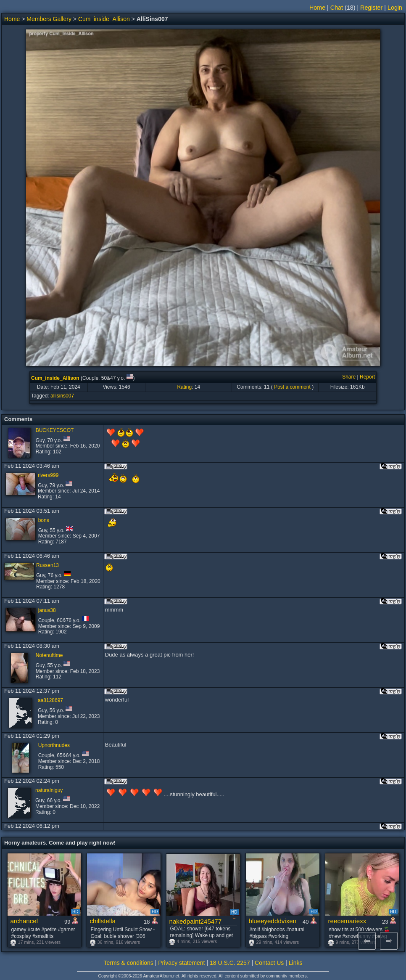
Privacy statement (181, 963)
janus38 (47, 610)
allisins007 (62, 396)
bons (44, 520)
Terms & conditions (129, 963)
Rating (184, 387)
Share (349, 377)
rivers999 (48, 475)
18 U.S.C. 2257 (230, 963)
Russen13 (47, 565)
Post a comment (292, 387)
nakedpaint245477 (196, 921)
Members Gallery (49, 19)
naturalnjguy (49, 790)
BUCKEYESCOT (55, 430)
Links (296, 963)
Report (367, 377)
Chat (337, 8)
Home (317, 8)
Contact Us (269, 963)
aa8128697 (50, 700)
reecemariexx (347, 921)
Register (371, 8)
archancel (24, 921)
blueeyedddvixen (273, 921)
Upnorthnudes (54, 745)
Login (395, 8)
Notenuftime (49, 655)
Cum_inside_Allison (104, 19)
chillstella (103, 921)
